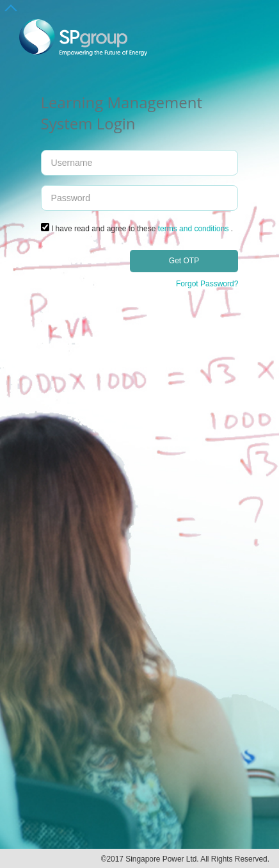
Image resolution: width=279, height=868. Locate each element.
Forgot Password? (207, 284)
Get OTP (184, 261)
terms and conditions (194, 229)
